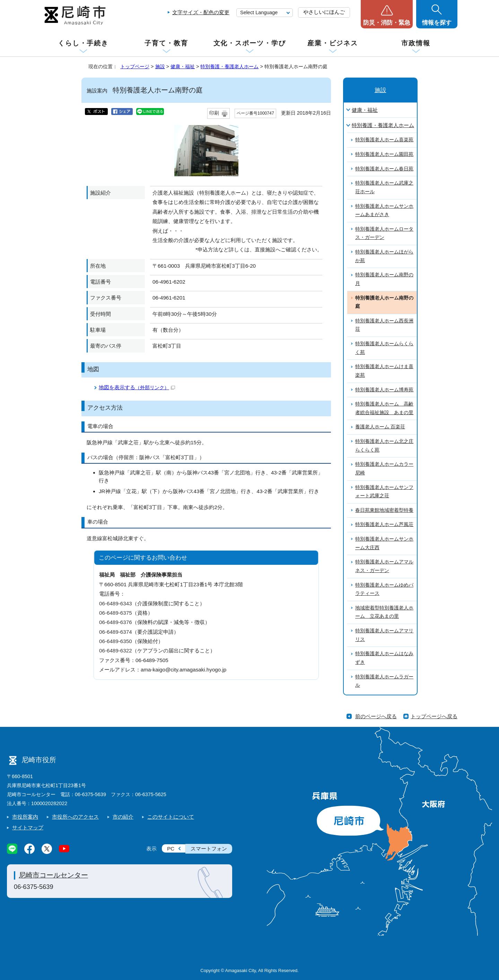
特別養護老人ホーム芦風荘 (384, 524)
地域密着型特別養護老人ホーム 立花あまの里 (384, 612)
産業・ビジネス (333, 43)
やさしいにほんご (324, 12)
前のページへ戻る (376, 716)
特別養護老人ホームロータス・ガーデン (384, 233)
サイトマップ (28, 827)
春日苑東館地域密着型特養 (384, 510)
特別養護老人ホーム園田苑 (384, 154)
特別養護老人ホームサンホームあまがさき (384, 211)
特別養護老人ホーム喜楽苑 (384, 140)
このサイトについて (171, 817)
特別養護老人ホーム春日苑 (384, 169)
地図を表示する (137, 387)
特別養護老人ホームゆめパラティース (384, 589)
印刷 (214, 113)
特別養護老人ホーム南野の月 (384, 279)
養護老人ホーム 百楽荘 (380, 427)
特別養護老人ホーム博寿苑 (384, 390)
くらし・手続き (83, 43)
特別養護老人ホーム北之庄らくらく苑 (384, 446)
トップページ (135, 66)
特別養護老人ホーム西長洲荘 (384, 325)
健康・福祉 (183, 66)
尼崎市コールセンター (53, 875)
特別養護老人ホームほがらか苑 (384, 256)
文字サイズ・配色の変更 (201, 12)
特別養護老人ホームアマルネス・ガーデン (384, 566)
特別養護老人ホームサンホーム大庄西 (384, 543)
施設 (160, 66)
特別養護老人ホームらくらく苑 (384, 348)
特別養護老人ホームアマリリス (384, 635)
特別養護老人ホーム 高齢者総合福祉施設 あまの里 (384, 408)
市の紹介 (123, 817)
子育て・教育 (166, 43)
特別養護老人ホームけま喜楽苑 (384, 371)
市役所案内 (25, 817)
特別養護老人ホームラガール (384, 681)
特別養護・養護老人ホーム (229, 66)
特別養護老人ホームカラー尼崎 (384, 469)
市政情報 (416, 43)
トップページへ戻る (434, 716)
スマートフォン (209, 849)
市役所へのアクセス (75, 817)
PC (171, 849)
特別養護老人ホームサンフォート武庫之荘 (384, 492)
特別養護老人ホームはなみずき (384, 658)
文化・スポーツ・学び (250, 43)
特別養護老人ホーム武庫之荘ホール (384, 187)
